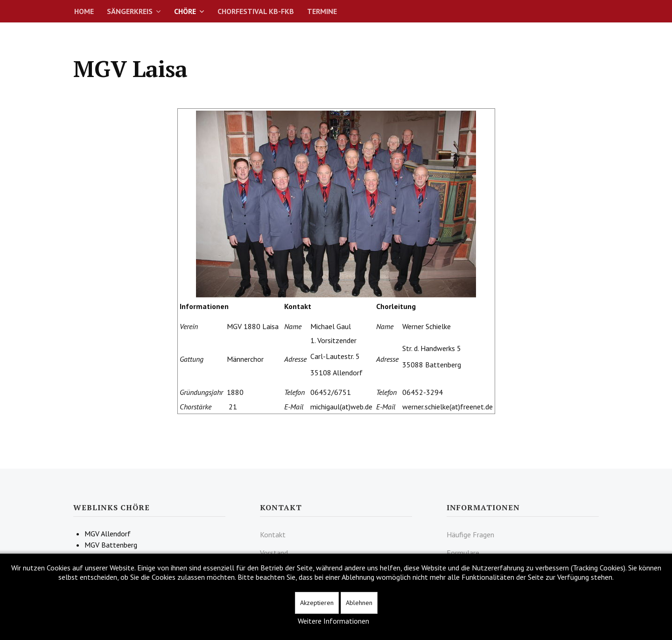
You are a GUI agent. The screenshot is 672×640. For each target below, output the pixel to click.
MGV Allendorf (108, 534)
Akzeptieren (317, 603)
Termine (322, 11)
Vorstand (274, 553)
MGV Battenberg (111, 545)
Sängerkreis (130, 11)
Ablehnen (359, 603)
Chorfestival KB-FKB (256, 11)
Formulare (463, 553)
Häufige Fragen (470, 535)
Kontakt (273, 535)
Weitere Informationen (333, 621)
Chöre (185, 11)
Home (84, 11)
